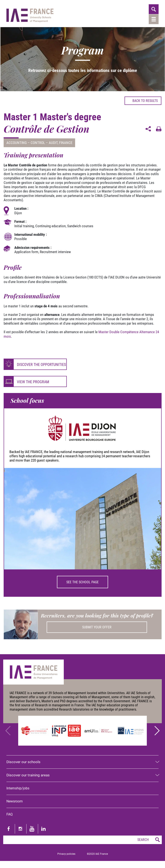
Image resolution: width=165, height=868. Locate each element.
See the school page (82, 582)
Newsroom (15, 801)
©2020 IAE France (97, 854)
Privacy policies (66, 854)
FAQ (10, 814)
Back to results (143, 101)
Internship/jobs (18, 788)
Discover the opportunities (41, 364)
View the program (33, 382)
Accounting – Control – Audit (32, 143)
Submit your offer (97, 627)
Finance (66, 143)
